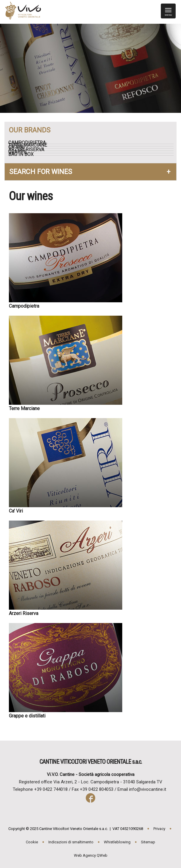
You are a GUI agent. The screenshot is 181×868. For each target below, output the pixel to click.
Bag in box (23, 154)
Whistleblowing (117, 842)
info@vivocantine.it (148, 789)
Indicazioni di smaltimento (71, 842)
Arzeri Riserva (29, 150)
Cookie (32, 842)
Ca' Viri (19, 147)
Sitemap (148, 842)
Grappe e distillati (27, 716)
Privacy (159, 829)
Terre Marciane (30, 145)
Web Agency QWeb (91, 855)
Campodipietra (29, 143)
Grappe (20, 152)
